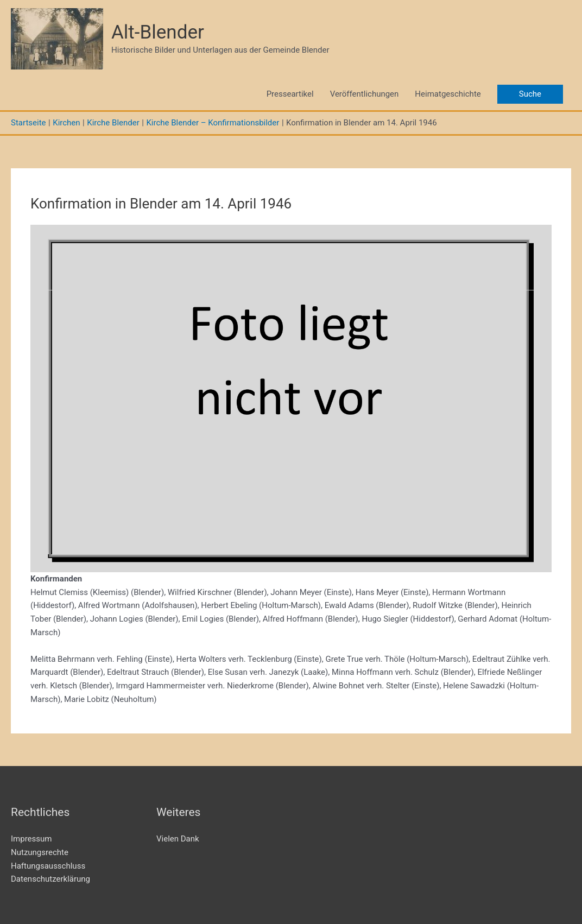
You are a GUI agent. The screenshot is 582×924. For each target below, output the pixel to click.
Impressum (31, 839)
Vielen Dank (178, 839)
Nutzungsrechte (40, 852)
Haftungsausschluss (48, 866)
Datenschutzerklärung (50, 879)
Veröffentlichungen (365, 94)
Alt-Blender (158, 32)
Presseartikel (290, 94)
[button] (530, 94)
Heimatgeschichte (448, 94)
